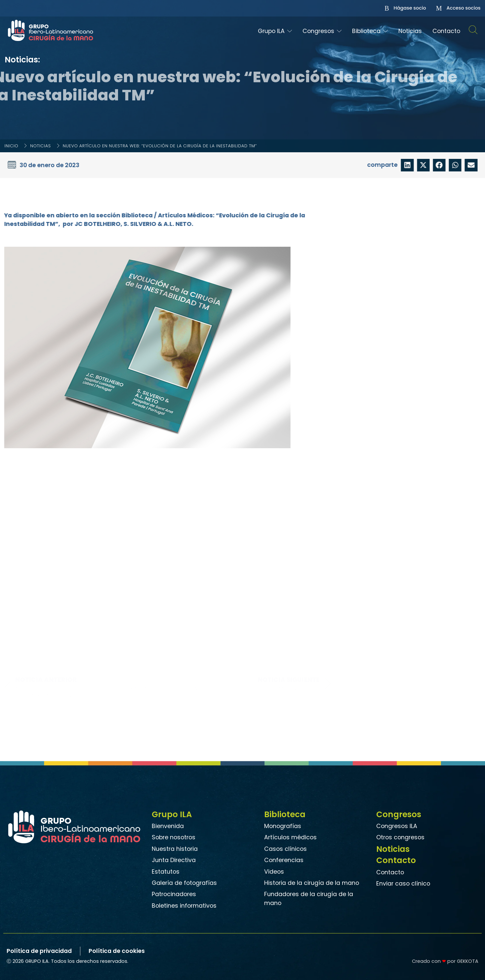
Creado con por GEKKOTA (445, 961)
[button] (408, 165)
